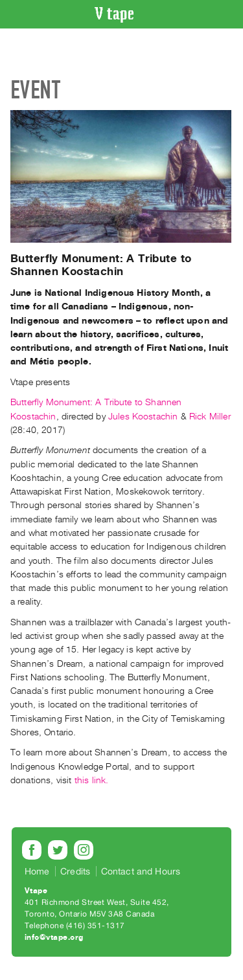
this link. (92, 780)
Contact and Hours (141, 871)
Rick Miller (210, 417)
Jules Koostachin (142, 417)
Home (37, 871)
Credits (75, 871)
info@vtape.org (54, 937)
